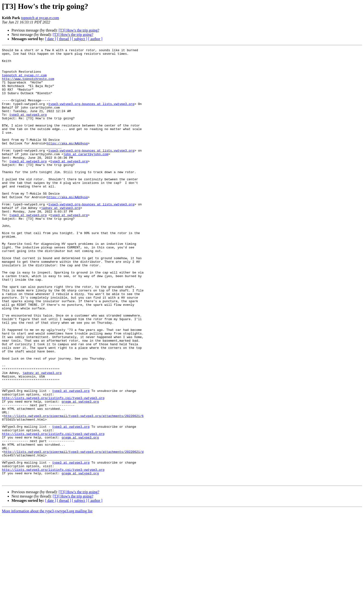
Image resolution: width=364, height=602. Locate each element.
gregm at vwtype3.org (80, 472)
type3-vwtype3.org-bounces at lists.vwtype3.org (91, 115)
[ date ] (51, 39)
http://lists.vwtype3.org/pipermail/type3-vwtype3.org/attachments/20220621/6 (74, 490)
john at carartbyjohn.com (86, 175)
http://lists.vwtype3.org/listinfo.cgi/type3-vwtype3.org (53, 468)
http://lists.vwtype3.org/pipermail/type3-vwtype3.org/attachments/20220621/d (74, 533)
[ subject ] (80, 39)
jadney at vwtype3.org (61, 240)
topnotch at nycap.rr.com (40, 18)
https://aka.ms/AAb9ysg (67, 163)
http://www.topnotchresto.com (28, 85)
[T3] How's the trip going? (79, 30)
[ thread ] (64, 39)
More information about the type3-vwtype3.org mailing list (47, 598)
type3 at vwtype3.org (28, 128)
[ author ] (95, 39)
